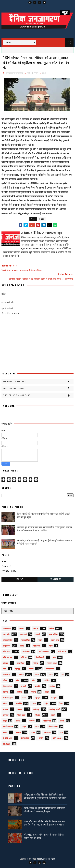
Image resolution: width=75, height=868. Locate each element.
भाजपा (33, 692)
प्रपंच (33, 681)
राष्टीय (34, 704)
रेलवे (61, 704)
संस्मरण (32, 721)
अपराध (36, 629)
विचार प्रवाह (21, 715)
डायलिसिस (7, 675)
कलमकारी (23, 635)
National (57, 738)
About (5, 562)
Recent (20, 580)
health (25, 738)
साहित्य (24, 727)
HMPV (41, 738)
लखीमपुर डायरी (55, 710)
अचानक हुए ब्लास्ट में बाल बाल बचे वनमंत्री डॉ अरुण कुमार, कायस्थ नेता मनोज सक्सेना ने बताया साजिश (44, 529)
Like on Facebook (38, 389)
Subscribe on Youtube (38, 396)
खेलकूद (6, 663)
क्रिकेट (22, 646)
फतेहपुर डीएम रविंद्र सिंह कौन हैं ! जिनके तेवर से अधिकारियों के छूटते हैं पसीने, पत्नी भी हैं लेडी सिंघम (45, 796)
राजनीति (19, 704)
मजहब (47, 692)
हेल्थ (61, 733)
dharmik (8, 738)
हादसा (33, 733)
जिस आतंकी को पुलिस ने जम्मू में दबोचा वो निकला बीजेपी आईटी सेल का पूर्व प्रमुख (44, 516)
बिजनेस (6, 692)
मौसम (5, 704)
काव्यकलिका (25, 640)
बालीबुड (52, 686)
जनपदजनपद (50, 669)
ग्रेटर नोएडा (21, 663)
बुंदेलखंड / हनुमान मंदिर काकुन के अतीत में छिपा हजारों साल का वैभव (44, 836)
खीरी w (24, 658)
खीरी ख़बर (26, 652)
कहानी (38, 635)
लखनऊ (20, 710)
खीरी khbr (8, 658)
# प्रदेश (42, 220)
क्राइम (40, 640)
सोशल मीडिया (53, 727)
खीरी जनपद (62, 652)
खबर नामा (37, 646)
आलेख (52, 629)
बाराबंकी (38, 686)
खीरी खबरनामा (44, 652)
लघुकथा (6, 715)
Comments (56, 580)
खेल (54, 658)
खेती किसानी (40, 658)
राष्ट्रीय (46, 704)
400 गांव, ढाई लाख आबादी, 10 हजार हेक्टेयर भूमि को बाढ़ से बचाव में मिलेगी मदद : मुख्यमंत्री (44, 542)
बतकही (23, 686)
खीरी (51, 646)
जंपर (5, 669)
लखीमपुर (36, 710)
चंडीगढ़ (36, 663)
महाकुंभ (37, 698)
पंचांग (51, 675)
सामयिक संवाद (8, 727)
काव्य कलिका (53, 635)
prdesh (7, 744)
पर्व (63, 675)
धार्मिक (21, 675)
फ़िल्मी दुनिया (8, 686)
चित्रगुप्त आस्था (52, 663)
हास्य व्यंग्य (47, 733)
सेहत (37, 727)
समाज (62, 721)
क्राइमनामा (7, 646)
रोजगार (6, 710)
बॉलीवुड (20, 692)
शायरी (53, 715)
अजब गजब (7, 629)
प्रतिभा (5, 681)
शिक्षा (5, 721)
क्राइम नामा (55, 640)
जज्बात (18, 669)
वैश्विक (38, 715)
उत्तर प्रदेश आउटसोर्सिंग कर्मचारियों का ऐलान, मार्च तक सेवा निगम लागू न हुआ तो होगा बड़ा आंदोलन (45, 823)
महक (24, 698)
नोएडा (37, 675)
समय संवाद (47, 721)
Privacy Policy (9, 571)
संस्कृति (18, 721)
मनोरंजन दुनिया (8, 698)
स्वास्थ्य (18, 733)
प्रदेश (44, 74)
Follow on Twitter (38, 382)
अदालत (22, 629)
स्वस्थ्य (5, 733)
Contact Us (7, 566)
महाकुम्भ (54, 698)
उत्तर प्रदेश (6, 635)
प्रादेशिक (47, 681)
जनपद (31, 669)
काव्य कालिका (8, 640)
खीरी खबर (7, 652)
